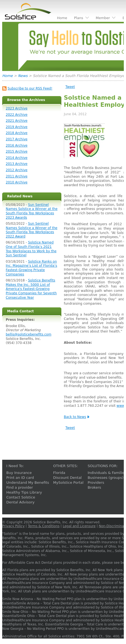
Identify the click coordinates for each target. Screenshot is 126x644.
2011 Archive (17, 176)
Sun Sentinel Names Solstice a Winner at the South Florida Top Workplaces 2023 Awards (32, 211)
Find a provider (20, 487)
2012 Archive (17, 170)
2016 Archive (17, 146)
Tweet (70, 87)
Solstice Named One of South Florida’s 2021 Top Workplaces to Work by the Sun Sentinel (31, 249)
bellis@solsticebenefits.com (28, 334)
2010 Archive (17, 182)
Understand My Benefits (28, 483)
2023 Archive (17, 108)
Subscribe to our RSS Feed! (30, 88)
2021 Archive (17, 121)
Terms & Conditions (44, 526)
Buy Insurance (19, 473)
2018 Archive (17, 133)
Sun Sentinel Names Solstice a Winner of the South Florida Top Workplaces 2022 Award (31, 230)
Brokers (94, 487)
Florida (59, 473)
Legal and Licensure (79, 526)
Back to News (75, 417)
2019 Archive (17, 127)
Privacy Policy (13, 526)
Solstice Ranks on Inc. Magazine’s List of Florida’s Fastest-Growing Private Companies (31, 268)
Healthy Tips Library (24, 492)
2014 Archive (17, 158)
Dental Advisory (20, 502)
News (23, 76)
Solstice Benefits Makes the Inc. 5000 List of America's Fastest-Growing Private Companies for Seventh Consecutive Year (31, 289)
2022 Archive (17, 115)
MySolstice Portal (68, 483)
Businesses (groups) (106, 478)
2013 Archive (17, 164)
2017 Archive (17, 139)
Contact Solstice (21, 497)
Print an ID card (20, 478)
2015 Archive (17, 152)
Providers (96, 483)
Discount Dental (67, 478)
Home (7, 76)
